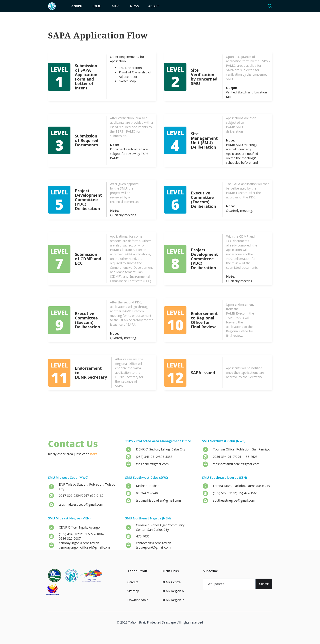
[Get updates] (229, 584)
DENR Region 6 (173, 591)
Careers (133, 582)
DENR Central (171, 582)
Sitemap (133, 591)
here (94, 454)
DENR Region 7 (173, 600)
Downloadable (138, 600)
